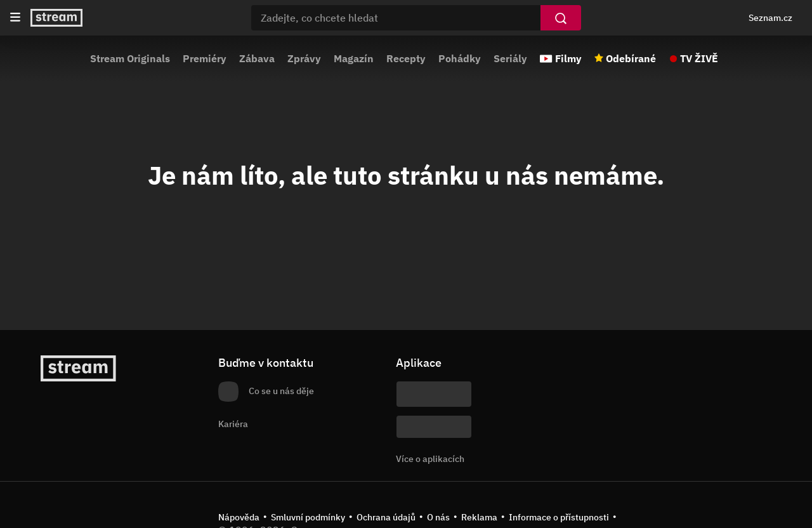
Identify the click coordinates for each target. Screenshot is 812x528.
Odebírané (631, 58)
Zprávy (304, 58)
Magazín (354, 58)
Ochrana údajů (386, 517)
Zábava (257, 58)
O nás (438, 517)
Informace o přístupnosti (559, 517)
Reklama (479, 517)
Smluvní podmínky (308, 517)
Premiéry (205, 58)
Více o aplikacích (430, 459)
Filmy (568, 58)
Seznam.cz (770, 18)
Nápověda (239, 517)
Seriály (510, 58)
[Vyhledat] (561, 18)
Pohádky (460, 58)
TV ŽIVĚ (699, 58)
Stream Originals (130, 58)
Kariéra (233, 424)
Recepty (406, 58)
